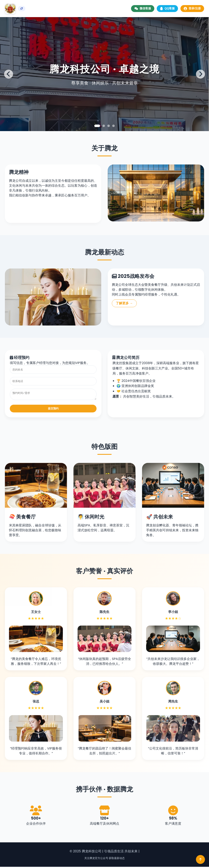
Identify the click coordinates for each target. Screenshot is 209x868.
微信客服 (143, 8)
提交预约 (53, 410)
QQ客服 (167, 8)
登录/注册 (192, 8)
